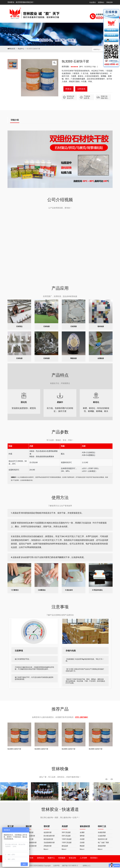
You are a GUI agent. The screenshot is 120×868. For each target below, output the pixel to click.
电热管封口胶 (103, 839)
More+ (28, 849)
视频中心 (51, 858)
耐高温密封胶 (48, 839)
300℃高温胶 (66, 832)
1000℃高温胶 (67, 839)
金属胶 (82, 832)
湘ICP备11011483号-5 (70, 866)
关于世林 (30, 858)
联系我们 (94, 858)
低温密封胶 (48, 832)
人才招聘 (83, 858)
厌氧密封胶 (48, 846)
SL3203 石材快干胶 (75, 61)
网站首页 (11, 49)
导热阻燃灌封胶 (31, 843)
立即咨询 (81, 89)
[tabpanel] (13, 64)
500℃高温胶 (66, 836)
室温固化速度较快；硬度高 (24, 401)
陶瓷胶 (82, 846)
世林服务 (62, 858)
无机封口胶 (30, 839)
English (110, 2)
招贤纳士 (101, 2)
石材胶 (82, 843)
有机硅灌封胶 (30, 836)
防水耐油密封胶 (49, 836)
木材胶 (82, 839)
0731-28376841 (82, 717)
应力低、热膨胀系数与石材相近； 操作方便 (60, 403)
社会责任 (93, 2)
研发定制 (72, 858)
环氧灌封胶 (30, 832)
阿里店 (68, 89)
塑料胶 (82, 836)
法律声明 (57, 866)
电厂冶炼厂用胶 (103, 843)
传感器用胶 (102, 832)
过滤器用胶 (102, 836)
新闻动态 (41, 858)
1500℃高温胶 (67, 843)
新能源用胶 (102, 846)
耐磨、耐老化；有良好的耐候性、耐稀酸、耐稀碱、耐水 (96, 403)
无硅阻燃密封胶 (49, 843)
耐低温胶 (65, 846)
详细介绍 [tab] (15, 120)
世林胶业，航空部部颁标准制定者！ (21, 2)
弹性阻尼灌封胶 (31, 846)
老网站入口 (87, 866)
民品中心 (21, 49)
